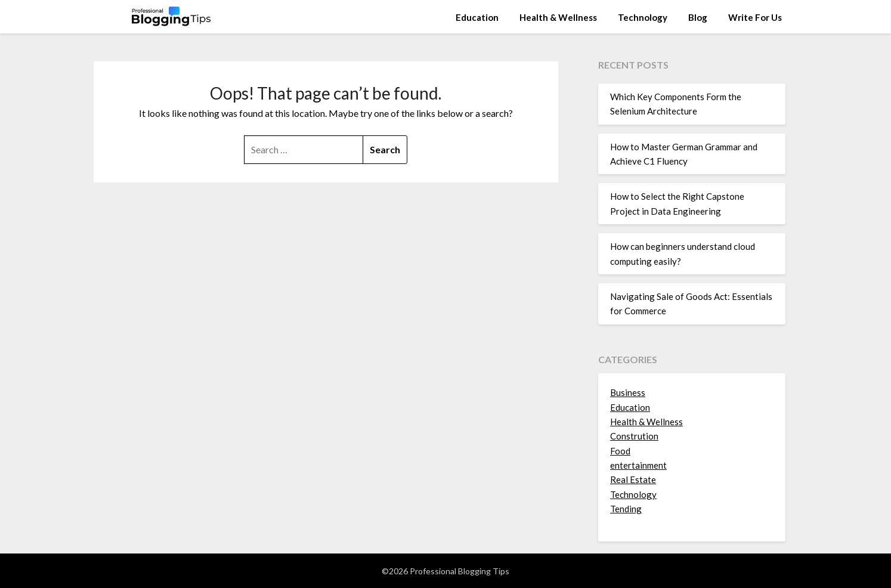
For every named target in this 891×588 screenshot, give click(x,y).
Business (628, 392)
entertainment (638, 465)
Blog (698, 17)
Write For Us (755, 17)
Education (477, 17)
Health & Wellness (558, 17)
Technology (643, 17)
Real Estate (633, 479)
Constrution (634, 436)
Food (620, 451)
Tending (626, 509)
